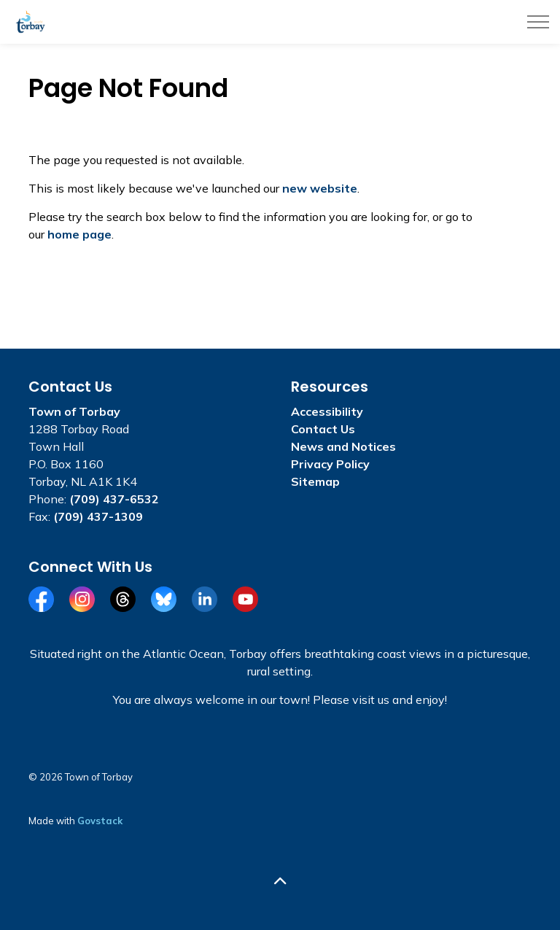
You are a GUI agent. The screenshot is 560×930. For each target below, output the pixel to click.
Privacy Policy (330, 464)
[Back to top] (280, 881)
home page (79, 234)
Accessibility (327, 411)
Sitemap (315, 481)
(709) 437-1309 (98, 516)
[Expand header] (538, 22)
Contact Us (323, 429)
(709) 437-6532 (114, 499)
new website (320, 188)
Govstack (100, 821)
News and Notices (343, 446)
